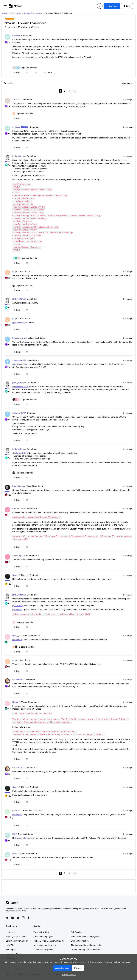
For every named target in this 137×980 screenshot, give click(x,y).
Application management (45, 945)
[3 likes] (25, 400)
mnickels (16, 36)
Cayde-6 (16, 575)
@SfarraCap (18, 606)
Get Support (15, 13)
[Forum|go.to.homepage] (16, 6)
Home (5, 13)
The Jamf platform (42, 932)
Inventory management (44, 950)
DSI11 (15, 834)
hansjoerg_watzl (20, 338)
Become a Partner (14, 954)
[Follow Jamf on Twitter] (7, 918)
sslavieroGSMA (19, 360)
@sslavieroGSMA (20, 387)
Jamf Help (11, 932)
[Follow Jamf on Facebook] (29, 918)
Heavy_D (16, 636)
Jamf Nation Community (17, 941)
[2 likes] (23, 647)
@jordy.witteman (20, 322)
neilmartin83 (18, 680)
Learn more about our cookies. (118, 962)
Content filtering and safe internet (86, 950)
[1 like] (23, 114)
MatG (15, 853)
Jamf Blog (11, 945)
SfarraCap (17, 556)
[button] (5, 6)
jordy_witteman (19, 156)
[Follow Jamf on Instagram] (23, 918)
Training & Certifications (17, 936)
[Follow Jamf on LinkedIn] (13, 918)
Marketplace (12, 950)
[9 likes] (25, 68)
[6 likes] (25, 258)
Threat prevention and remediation (86, 945)
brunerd (16, 508)
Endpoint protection (80, 941)
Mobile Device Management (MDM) (49, 941)
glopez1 (16, 271)
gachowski (17, 811)
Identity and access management (86, 936)
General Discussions (33, 13)
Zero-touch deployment (44, 936)
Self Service (76, 932)
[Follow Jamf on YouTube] (18, 918)
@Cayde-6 (17, 609)
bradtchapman (19, 486)
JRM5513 (17, 100)
